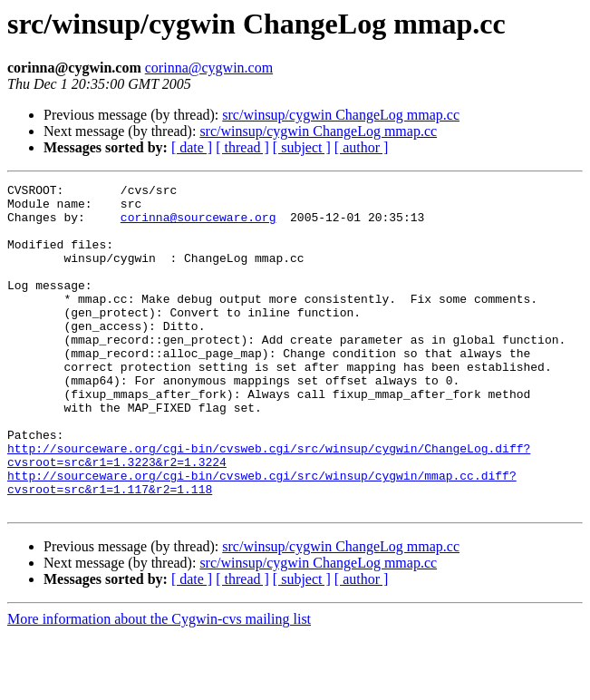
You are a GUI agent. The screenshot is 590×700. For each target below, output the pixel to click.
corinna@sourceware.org (198, 225)
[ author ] (362, 147)
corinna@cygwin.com (209, 68)
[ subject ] (302, 147)
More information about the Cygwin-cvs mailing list (159, 684)
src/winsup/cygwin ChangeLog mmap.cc (341, 115)
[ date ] (192, 147)
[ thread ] (242, 147)
